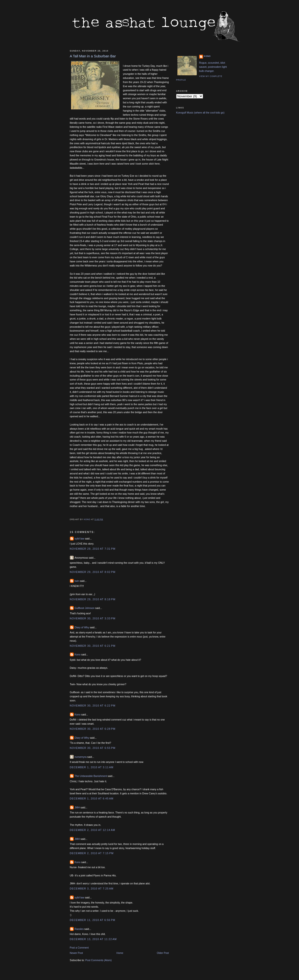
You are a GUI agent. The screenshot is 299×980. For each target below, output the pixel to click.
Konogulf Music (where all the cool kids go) (200, 113)
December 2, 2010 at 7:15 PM (92, 853)
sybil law (80, 539)
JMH (77, 807)
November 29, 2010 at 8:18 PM (93, 599)
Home (120, 953)
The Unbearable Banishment (91, 776)
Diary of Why (82, 627)
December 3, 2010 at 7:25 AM (92, 889)
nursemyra (81, 757)
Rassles (79, 929)
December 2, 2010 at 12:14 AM (93, 830)
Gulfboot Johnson (85, 608)
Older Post (163, 953)
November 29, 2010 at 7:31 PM (93, 549)
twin (77, 581)
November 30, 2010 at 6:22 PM (93, 706)
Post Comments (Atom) (98, 960)
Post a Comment (79, 948)
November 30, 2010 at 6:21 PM (93, 646)
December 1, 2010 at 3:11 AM (92, 767)
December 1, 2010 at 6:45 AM (92, 798)
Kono (78, 654)
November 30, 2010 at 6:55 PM (93, 748)
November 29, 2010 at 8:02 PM (93, 572)
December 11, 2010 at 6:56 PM (93, 920)
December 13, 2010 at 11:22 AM (93, 939)
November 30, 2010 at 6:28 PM (93, 729)
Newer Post (76, 953)
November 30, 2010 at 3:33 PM (93, 618)
